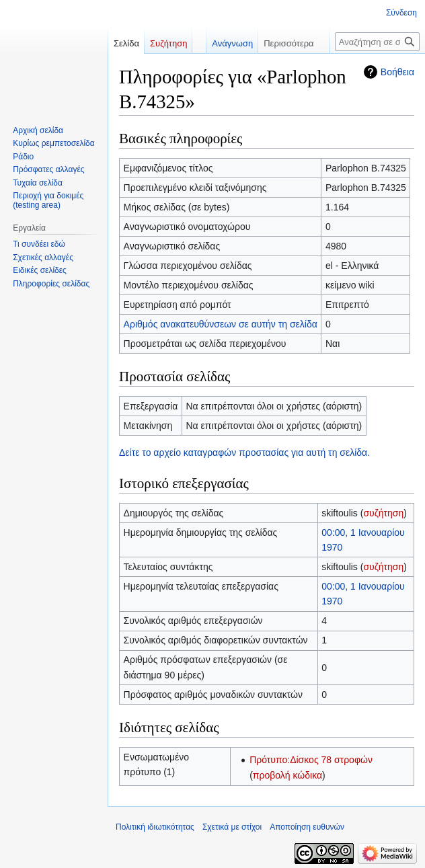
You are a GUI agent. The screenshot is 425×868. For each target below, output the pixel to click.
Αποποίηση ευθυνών (307, 827)
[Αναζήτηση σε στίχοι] (377, 42)
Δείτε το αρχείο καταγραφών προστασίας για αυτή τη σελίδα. (244, 452)
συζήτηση (383, 513)
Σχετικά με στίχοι (232, 827)
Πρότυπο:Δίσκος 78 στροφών (311, 760)
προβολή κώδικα (287, 775)
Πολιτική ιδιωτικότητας (155, 827)
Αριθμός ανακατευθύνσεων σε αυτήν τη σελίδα (221, 324)
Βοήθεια (397, 72)
